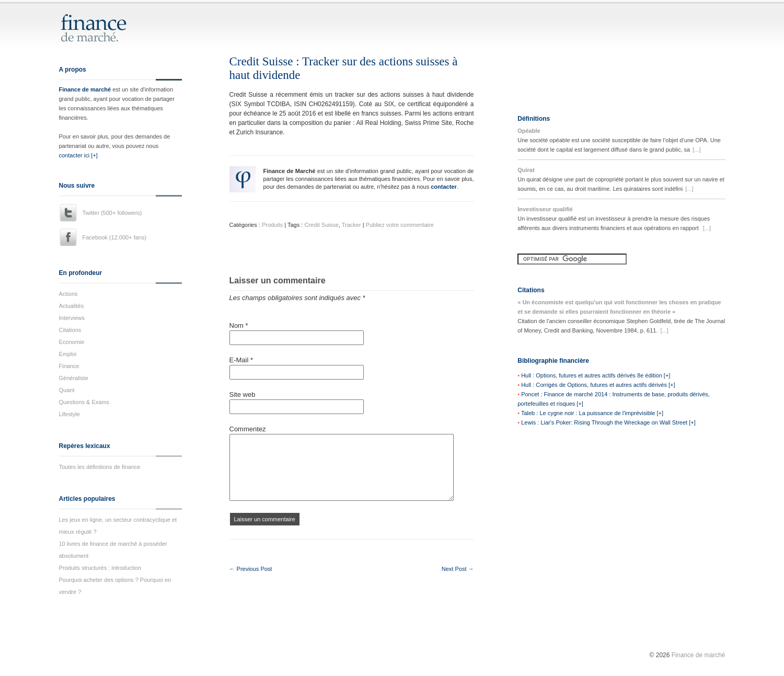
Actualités (72, 306)
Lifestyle (70, 414)
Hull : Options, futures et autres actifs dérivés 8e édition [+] (596, 375)
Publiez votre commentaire (400, 225)
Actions (68, 294)
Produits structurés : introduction (100, 568)
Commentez (248, 429)
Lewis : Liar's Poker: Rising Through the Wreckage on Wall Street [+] (608, 422)
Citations (70, 330)
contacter (444, 187)
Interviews (72, 318)
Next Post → (458, 569)
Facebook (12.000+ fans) (115, 237)
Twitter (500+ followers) (112, 213)
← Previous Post (251, 569)
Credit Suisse (321, 225)
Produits (272, 225)
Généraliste (74, 378)
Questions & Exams (84, 402)
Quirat (526, 170)
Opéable (529, 131)
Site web (243, 394)
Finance (69, 366)
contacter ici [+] (78, 155)
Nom (239, 325)
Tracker (351, 225)
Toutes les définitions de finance (100, 467)
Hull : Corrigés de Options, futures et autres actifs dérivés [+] (598, 385)
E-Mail (241, 360)
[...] (696, 150)
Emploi (68, 354)
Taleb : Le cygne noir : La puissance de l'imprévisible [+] (592, 413)
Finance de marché (85, 89)
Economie (72, 342)
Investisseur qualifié (545, 209)
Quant (67, 390)
